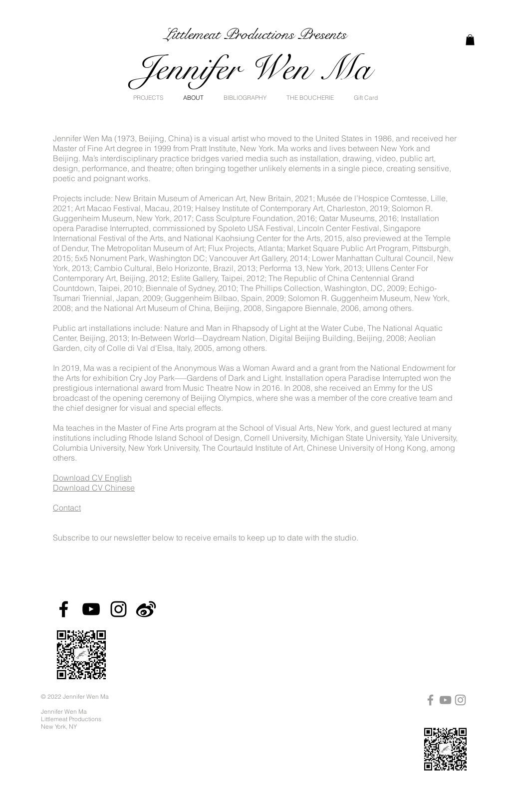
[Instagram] (119, 609)
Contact (67, 508)
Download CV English (92, 478)
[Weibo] (146, 609)
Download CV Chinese (94, 488)
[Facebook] (64, 609)
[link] (470, 40)
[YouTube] (91, 609)
